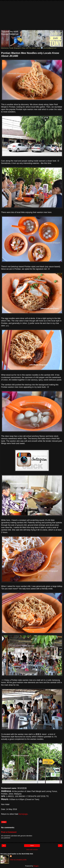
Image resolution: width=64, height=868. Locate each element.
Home (32, 846)
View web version (32, 850)
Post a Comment (9, 832)
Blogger (36, 866)
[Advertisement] (32, 16)
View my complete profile (18, 860)
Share (4, 822)
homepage (23, 814)
